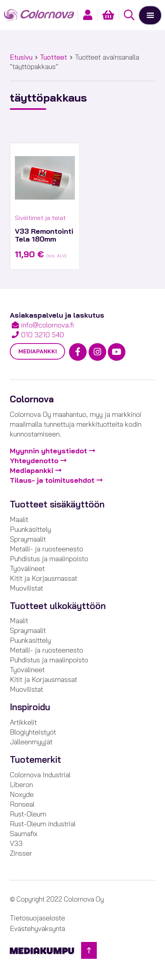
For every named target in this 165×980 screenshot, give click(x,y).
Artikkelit (23, 722)
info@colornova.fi (47, 325)
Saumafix (24, 834)
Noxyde (22, 794)
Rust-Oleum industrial (43, 824)
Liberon (21, 785)
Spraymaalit (28, 539)
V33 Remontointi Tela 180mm (44, 235)
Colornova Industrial (40, 775)
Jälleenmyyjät (31, 742)
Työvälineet (27, 568)
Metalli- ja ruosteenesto (46, 549)
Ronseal (22, 804)
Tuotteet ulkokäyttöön (58, 606)
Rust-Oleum (28, 814)
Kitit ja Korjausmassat (44, 578)
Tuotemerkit (35, 760)
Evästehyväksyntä (37, 928)
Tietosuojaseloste (37, 918)
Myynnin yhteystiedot (48, 451)
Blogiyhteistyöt (33, 732)
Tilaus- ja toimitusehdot (52, 480)
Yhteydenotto (34, 461)
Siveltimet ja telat (40, 218)
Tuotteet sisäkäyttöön (57, 504)
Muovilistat (26, 588)
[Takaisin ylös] (89, 950)
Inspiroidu (30, 707)
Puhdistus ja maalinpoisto (49, 559)
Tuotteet (53, 57)
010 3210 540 (43, 335)
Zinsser (21, 853)
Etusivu (21, 57)
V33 (16, 843)
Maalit (19, 519)
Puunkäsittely (30, 529)
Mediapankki (38, 351)
